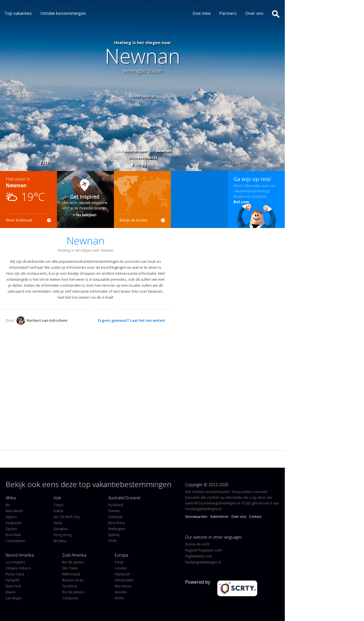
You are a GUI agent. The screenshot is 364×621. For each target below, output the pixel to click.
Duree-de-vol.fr (198, 544)
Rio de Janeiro (73, 562)
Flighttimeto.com (199, 556)
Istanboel (122, 574)
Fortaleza (70, 586)
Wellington (117, 529)
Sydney (114, 535)
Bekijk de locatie (134, 220)
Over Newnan (144, 96)
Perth (113, 541)
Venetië (121, 592)
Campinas (70, 598)
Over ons (256, 13)
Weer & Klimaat (19, 220)
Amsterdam (124, 580)
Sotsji (58, 523)
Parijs (119, 562)
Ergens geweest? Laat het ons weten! (132, 320)
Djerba (11, 529)
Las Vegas (14, 598)
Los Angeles (15, 562)
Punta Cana (15, 574)
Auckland (116, 505)
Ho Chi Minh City (67, 517)
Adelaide (115, 517)
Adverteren (219, 517)
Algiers (11, 517)
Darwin (114, 511)
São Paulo (70, 568)
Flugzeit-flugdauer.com (204, 550)
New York (13, 586)
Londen (121, 568)
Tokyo (59, 505)
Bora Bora (117, 523)
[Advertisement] (199, 199)
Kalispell (12, 580)
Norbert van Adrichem (42, 320)
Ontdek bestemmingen (63, 13)
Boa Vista (13, 535)
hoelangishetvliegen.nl (203, 562)
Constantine (15, 541)
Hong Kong (63, 535)
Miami (11, 592)
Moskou (60, 541)
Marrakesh (14, 511)
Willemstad (71, 574)
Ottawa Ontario (18, 568)
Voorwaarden (196, 517)
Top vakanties (18, 13)
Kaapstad (13, 523)
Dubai (58, 511)
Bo (8, 505)
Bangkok (61, 529)
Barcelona (123, 586)
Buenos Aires (73, 580)
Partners (229, 13)
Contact (255, 517)
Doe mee (203, 13)
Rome (119, 598)
